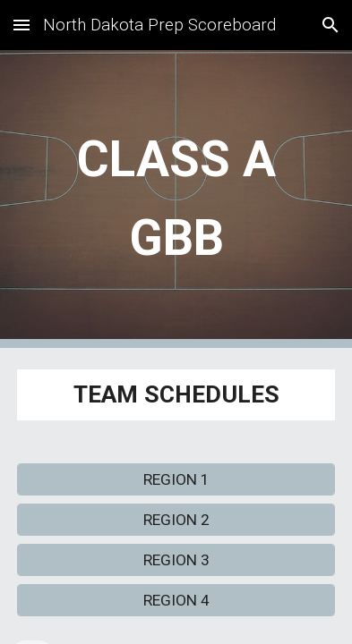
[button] (21, 25)
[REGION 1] (176, 480)
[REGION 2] (176, 520)
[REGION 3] (176, 559)
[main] (176, 199)
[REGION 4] (176, 600)
